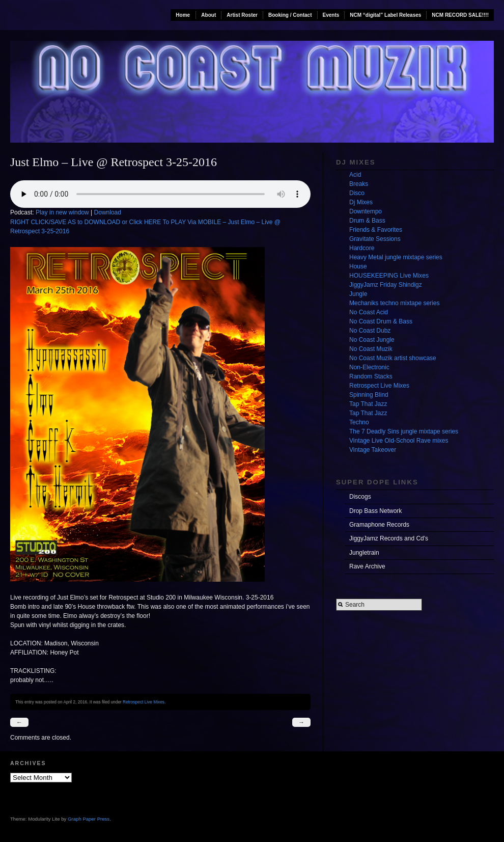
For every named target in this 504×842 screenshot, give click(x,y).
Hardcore (362, 248)
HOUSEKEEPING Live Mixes (389, 276)
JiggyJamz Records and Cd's (389, 538)
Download (108, 212)
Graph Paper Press (89, 819)
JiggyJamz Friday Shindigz (386, 285)
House (358, 266)
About (208, 15)
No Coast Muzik (371, 349)
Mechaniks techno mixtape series (394, 303)
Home (183, 15)
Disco (357, 193)
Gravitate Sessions (375, 239)
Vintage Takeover (373, 450)
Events (331, 15)
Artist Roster (242, 15)
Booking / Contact (290, 15)
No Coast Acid (369, 312)
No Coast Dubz (370, 331)
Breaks (359, 184)
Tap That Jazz (368, 404)
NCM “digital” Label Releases (385, 15)
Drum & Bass (367, 221)
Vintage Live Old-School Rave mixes (399, 441)
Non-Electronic (369, 367)
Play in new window (62, 212)
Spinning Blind (369, 395)
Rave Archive (367, 566)
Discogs (360, 497)
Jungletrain (364, 553)
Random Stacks (371, 376)
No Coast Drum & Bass (381, 321)
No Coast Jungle (372, 340)
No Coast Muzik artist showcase (393, 358)
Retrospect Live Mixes (144, 702)
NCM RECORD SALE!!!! (460, 15)
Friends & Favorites (376, 230)
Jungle (358, 294)
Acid (355, 175)
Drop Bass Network (375, 511)
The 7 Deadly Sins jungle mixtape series (404, 431)
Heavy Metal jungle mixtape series (396, 257)
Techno (359, 422)
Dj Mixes (361, 202)
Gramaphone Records (379, 525)
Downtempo (366, 211)
